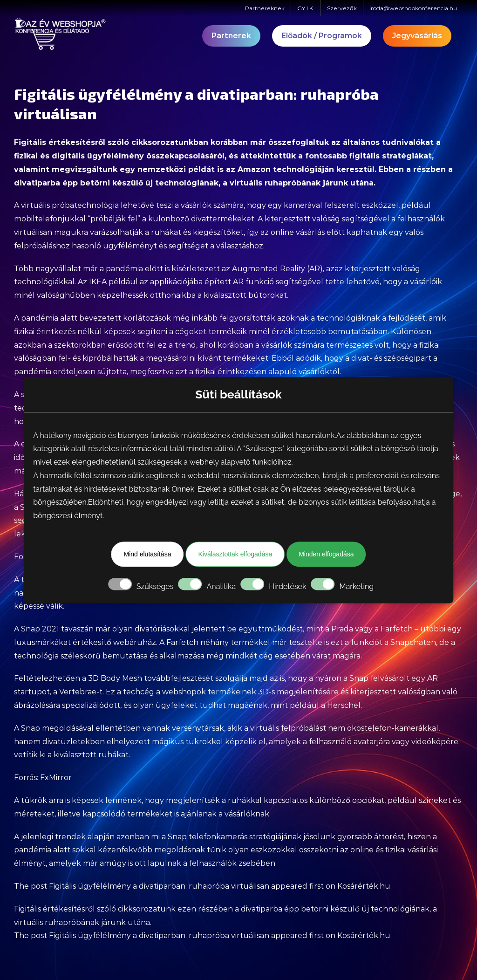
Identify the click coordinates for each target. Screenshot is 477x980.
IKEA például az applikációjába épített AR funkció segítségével (206, 282)
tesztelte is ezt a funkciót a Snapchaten (362, 642)
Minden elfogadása (326, 554)
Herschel (344, 705)
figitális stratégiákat (391, 156)
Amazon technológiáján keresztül (306, 169)
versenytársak (198, 728)
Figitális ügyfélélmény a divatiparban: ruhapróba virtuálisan (159, 886)
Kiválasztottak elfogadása (235, 554)
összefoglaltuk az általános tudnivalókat (351, 142)
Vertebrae (78, 692)
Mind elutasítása (147, 554)
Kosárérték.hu (364, 886)
